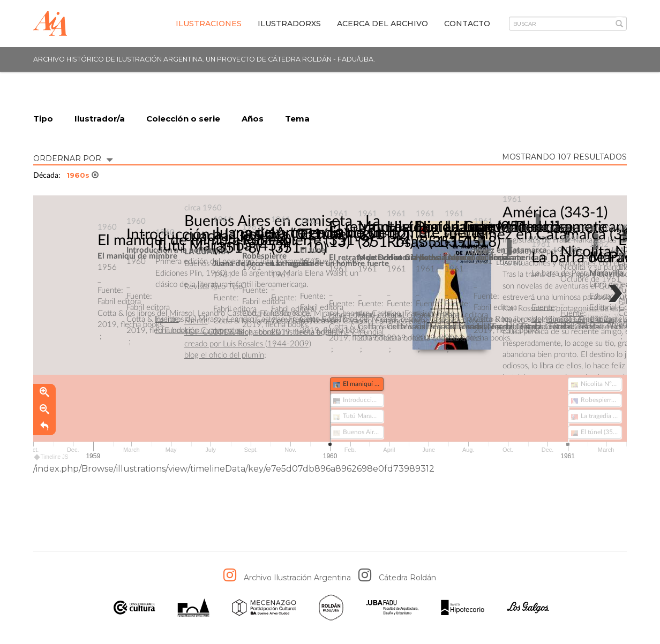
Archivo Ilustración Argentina (297, 578)
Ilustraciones (209, 24)
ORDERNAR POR (73, 158)
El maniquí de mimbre (169, 240)
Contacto (467, 24)
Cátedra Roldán (407, 578)
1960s (82, 175)
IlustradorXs (289, 24)
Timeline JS (52, 457)
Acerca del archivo (382, 24)
